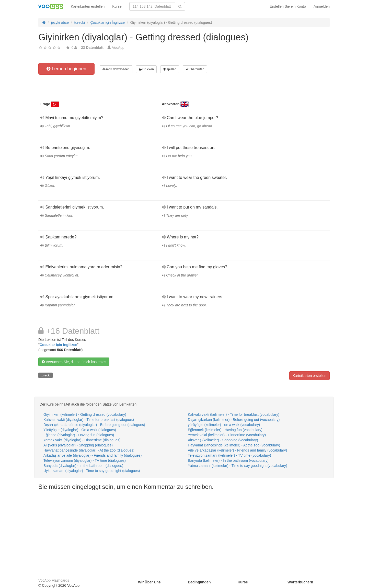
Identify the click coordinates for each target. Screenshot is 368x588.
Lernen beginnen (66, 69)
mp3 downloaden (116, 69)
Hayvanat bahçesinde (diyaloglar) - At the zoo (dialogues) (89, 450)
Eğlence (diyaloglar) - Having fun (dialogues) (79, 435)
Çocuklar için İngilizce (58, 345)
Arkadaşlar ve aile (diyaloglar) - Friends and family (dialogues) (93, 455)
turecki (45, 375)
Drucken (146, 69)
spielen (170, 69)
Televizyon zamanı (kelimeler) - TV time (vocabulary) (229, 455)
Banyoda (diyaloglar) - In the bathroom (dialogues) (83, 466)
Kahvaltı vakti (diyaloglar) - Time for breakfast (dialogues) (89, 420)
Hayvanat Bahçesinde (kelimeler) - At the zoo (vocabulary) (234, 445)
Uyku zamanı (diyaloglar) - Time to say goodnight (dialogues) (92, 471)
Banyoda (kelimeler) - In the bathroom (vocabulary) (228, 460)
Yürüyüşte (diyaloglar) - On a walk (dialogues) (80, 430)
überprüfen (195, 69)
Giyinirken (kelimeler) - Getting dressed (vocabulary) (85, 414)
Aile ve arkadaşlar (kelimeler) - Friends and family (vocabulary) (237, 450)
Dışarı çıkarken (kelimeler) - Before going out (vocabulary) (234, 420)
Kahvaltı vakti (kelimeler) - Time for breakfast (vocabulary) (234, 414)
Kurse (117, 6)
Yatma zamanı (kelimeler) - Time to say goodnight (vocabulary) (238, 466)
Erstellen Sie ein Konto (288, 6)
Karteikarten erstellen (88, 6)
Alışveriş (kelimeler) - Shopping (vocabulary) (223, 440)
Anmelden (322, 6)
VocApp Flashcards (54, 580)
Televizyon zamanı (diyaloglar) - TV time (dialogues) (85, 460)
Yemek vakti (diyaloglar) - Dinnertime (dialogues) (82, 440)
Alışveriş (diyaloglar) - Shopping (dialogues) (78, 445)
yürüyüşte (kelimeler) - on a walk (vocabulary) (224, 425)
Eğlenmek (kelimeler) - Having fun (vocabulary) (225, 430)
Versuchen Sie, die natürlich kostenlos (74, 362)
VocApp (118, 48)
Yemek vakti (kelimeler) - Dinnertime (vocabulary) (227, 435)
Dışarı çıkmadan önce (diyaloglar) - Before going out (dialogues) (94, 425)
